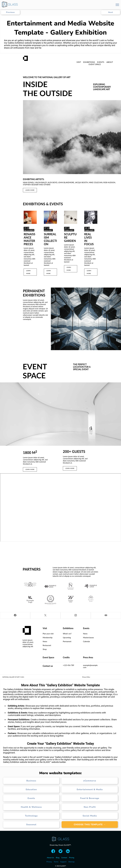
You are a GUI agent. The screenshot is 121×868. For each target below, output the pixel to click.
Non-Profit (90, 807)
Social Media (90, 816)
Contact (64, 858)
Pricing (72, 858)
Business (31, 781)
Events (31, 798)
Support (63, 862)
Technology (31, 816)
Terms (56, 862)
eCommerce (90, 781)
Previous (10, 12)
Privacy (49, 862)
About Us (50, 858)
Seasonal (31, 825)
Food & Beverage (90, 798)
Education (31, 789)
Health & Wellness (31, 807)
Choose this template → (90, 825)
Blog (58, 858)
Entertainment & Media (90, 789)
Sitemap (71, 862)
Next (111, 12)
